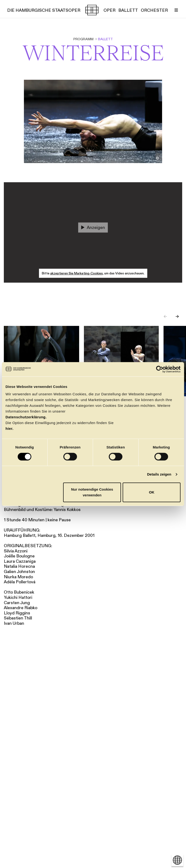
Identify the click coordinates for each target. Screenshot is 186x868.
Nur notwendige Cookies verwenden (92, 492)
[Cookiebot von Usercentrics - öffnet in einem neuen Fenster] (160, 369)
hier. (9, 428)
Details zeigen (159, 474)
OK (152, 492)
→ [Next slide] (177, 317)
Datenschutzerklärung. (26, 417)
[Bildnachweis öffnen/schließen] (157, 158)
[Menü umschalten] (176, 10)
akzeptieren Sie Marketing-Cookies (77, 273)
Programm (83, 39)
